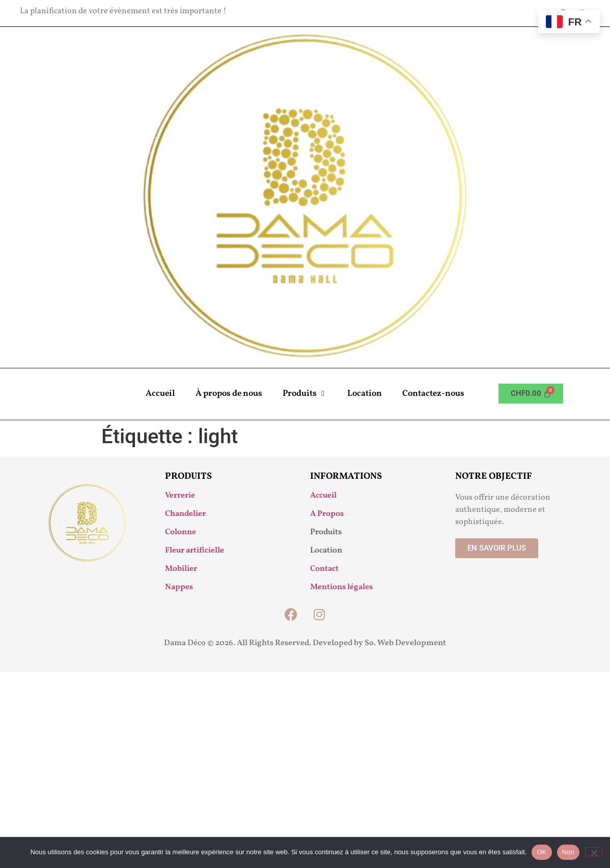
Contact (324, 569)
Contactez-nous (433, 394)
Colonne (181, 532)
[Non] (594, 852)
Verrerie (180, 496)
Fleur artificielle (195, 551)
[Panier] (531, 394)
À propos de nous (229, 394)
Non (569, 852)
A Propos (327, 514)
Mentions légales (341, 587)
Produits (304, 394)
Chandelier (185, 514)
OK (542, 852)
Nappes (179, 587)
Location (365, 394)
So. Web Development (405, 643)
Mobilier (181, 569)
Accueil (160, 394)
